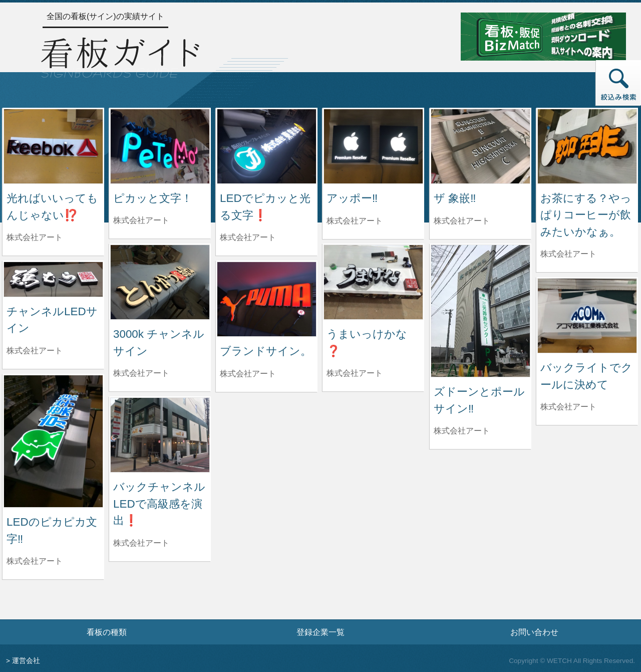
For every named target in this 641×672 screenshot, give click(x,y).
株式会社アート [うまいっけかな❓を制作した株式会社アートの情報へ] (355, 373)
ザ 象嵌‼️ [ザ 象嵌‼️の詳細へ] (455, 198)
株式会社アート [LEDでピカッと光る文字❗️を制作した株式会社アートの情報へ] (248, 237)
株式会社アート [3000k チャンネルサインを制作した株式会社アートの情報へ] (141, 373)
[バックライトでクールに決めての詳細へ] (587, 315)
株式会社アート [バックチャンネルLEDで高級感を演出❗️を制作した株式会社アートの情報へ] (141, 543)
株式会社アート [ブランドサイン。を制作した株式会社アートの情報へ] (248, 374)
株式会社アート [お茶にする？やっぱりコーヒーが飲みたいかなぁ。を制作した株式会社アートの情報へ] (568, 254)
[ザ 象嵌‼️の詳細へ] (480, 146)
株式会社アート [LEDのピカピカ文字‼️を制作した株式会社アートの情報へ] (35, 561)
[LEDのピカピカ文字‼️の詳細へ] (53, 441)
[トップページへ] (120, 56)
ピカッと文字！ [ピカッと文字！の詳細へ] (153, 198)
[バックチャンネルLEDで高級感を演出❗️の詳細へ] (160, 434)
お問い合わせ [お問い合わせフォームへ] (534, 632)
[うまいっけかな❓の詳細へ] (373, 281)
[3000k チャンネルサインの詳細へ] (160, 281)
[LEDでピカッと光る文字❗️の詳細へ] (267, 146)
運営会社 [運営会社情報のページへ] (26, 661)
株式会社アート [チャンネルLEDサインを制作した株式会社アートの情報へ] (35, 351)
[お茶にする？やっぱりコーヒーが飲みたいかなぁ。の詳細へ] (587, 146)
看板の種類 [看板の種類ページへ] (107, 632)
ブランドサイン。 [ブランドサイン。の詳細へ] (266, 351)
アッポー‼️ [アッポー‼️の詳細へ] (352, 198)
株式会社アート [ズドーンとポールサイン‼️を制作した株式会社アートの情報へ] (462, 431)
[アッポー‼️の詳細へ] (373, 146)
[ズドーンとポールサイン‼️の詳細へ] (480, 310)
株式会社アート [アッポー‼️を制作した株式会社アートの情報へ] (355, 221)
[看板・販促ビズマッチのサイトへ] (543, 36)
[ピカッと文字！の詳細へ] (160, 146)
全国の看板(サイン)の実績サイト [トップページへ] (105, 16)
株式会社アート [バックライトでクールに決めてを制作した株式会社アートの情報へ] (568, 407)
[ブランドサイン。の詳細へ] (267, 298)
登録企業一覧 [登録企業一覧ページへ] (320, 632)
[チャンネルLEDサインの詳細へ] (53, 279)
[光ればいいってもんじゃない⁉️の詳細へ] (53, 146)
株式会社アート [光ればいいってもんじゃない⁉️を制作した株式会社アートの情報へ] (35, 237)
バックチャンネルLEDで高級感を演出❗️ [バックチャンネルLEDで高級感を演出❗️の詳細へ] (159, 504)
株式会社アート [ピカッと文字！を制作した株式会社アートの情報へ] (141, 220)
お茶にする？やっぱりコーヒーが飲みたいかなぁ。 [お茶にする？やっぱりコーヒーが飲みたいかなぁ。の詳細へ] (586, 215)
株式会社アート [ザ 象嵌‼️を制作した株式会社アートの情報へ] (462, 221)
